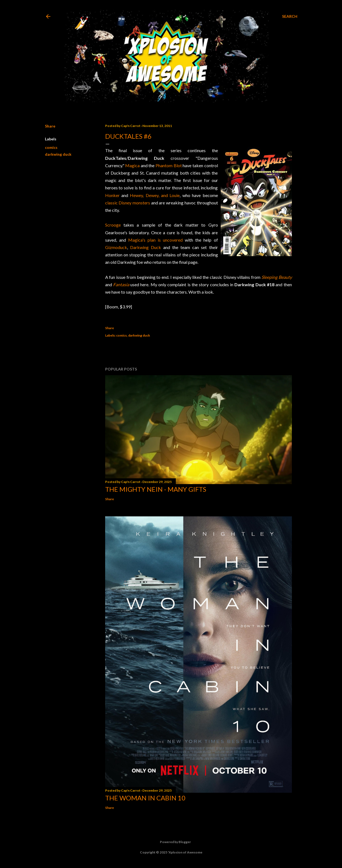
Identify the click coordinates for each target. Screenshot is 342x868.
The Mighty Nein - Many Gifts (156, 489)
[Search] (290, 16)
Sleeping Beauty (277, 277)
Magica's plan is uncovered (155, 240)
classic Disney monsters (128, 203)
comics (51, 147)
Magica (132, 165)
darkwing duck (58, 154)
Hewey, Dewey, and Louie (155, 195)
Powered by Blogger (171, 842)
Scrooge (113, 225)
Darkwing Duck (146, 247)
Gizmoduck (116, 247)
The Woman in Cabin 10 (145, 798)
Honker (112, 195)
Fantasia (121, 284)
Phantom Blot (169, 165)
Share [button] (50, 126)
